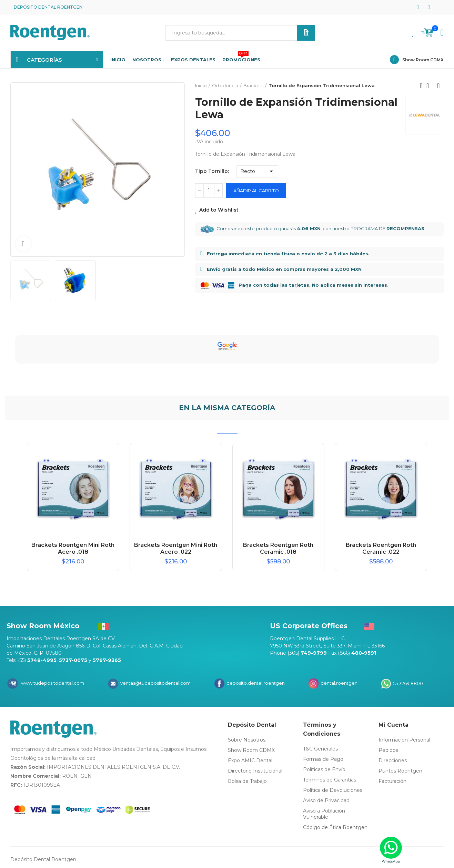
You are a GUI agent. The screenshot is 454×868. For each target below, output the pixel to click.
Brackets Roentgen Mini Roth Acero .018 (73, 548)
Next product (438, 86)
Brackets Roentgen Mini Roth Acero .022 (176, 548)
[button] (440, 7)
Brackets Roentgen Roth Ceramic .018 (278, 548)
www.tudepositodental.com (53, 683)
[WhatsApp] (391, 850)
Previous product (421, 86)
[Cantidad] (209, 191)
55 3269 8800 (407, 683)
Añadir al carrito (256, 191)
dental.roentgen (339, 683)
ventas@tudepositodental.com (155, 683)
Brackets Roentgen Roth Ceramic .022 (381, 548)
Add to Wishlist (219, 210)
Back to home (430, 86)
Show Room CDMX (423, 60)
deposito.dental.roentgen (255, 683)
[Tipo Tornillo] (257, 171)
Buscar (306, 33)
